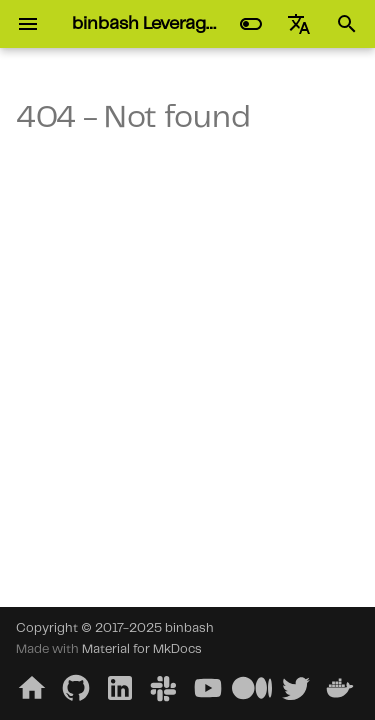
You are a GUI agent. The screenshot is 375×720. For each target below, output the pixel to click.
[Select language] (299, 24)
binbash (189, 628)
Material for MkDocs (142, 649)
